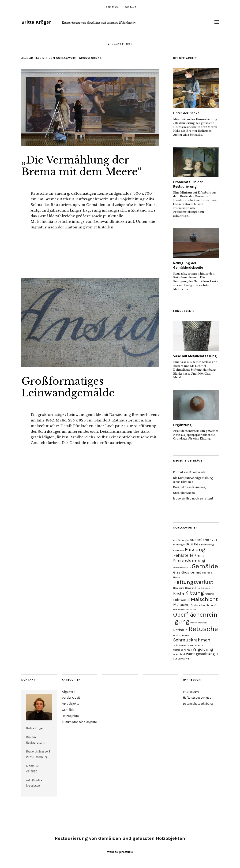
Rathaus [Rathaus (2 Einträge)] (180, 630)
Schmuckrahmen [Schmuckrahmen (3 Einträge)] (192, 640)
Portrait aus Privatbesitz (189, 472)
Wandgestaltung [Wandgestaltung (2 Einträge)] (200, 654)
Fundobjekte (71, 704)
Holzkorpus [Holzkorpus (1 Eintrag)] (203, 588)
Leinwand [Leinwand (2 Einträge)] (182, 600)
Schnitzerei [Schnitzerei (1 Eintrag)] (180, 645)
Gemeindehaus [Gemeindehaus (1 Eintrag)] (182, 568)
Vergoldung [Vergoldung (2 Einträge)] (203, 649)
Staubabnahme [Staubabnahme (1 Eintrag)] (182, 650)
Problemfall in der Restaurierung (188, 184)
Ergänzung (182, 425)
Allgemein (69, 692)
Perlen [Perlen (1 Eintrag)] (194, 623)
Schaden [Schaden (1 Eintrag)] (184, 635)
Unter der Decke (186, 113)
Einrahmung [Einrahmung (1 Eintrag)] (206, 545)
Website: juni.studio (120, 852)
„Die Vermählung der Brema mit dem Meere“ (82, 166)
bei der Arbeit (71, 698)
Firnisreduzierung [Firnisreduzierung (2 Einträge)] (189, 560)
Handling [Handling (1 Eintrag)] (191, 588)
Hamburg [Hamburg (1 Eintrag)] (179, 588)
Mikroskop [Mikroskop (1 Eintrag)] (179, 609)
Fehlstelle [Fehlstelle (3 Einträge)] (183, 555)
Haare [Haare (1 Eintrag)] (176, 577)
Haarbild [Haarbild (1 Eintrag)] (207, 573)
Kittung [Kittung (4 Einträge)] (195, 593)
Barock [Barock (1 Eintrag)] (214, 540)
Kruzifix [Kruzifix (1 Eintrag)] (209, 594)
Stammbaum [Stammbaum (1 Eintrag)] (195, 645)
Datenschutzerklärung (198, 704)
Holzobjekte (70, 716)
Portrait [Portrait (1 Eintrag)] (202, 623)
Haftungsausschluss (197, 698)
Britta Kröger (36, 22)
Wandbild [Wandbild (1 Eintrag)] (179, 654)
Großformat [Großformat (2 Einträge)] (191, 572)
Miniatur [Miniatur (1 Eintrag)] (191, 609)
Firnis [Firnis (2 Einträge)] (200, 556)
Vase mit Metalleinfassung (195, 356)
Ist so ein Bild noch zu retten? (193, 498)
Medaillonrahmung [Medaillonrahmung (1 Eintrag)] (205, 605)
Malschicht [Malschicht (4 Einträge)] (204, 599)
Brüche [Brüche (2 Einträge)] (192, 544)
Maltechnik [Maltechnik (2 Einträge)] (183, 605)
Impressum (191, 692)
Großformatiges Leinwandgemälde (68, 387)
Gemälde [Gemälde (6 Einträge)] (205, 566)
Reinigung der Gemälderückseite (188, 265)
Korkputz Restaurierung (189, 487)
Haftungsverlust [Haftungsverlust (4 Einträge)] (193, 582)
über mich (111, 7)
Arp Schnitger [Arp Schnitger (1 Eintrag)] (181, 540)
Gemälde (68, 710)
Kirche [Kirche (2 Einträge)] (179, 593)
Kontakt (130, 7)
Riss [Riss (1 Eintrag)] (176, 635)
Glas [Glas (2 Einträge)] (177, 572)
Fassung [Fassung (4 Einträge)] (195, 549)
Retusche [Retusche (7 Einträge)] (203, 629)
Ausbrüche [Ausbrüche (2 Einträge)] (199, 540)
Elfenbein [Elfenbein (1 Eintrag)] (179, 550)
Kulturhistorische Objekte (79, 722)
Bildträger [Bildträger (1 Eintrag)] (179, 545)
